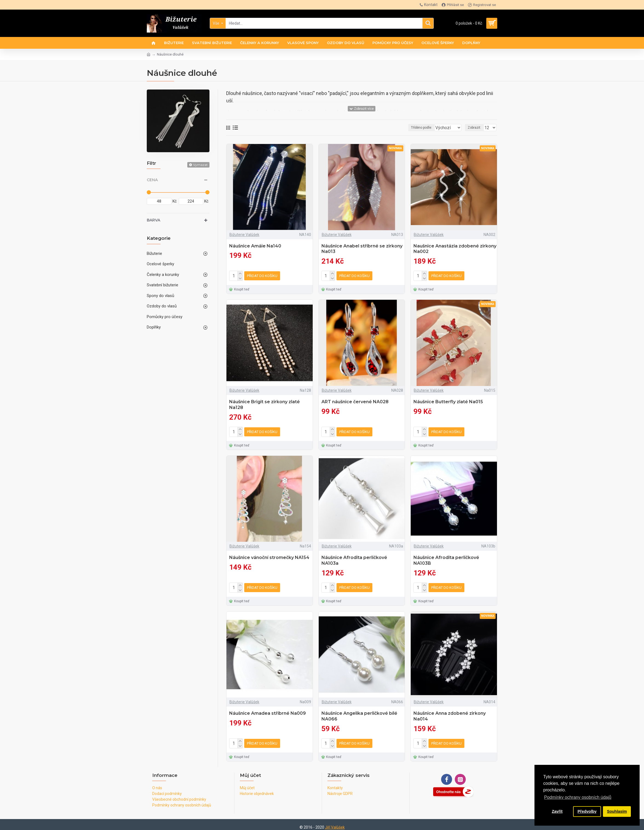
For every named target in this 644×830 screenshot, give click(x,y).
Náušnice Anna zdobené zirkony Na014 (450, 713)
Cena (152, 180)
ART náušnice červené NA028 (355, 401)
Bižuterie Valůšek (244, 235)
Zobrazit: (476, 128)
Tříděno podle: (406, 128)
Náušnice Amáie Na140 (255, 246)
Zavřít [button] (557, 811)
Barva (153, 220)
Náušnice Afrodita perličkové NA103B (446, 558)
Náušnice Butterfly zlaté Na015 (448, 401)
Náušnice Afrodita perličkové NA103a (354, 558)
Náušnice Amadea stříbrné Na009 (268, 710)
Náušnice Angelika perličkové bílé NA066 (359, 713)
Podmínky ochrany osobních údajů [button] (578, 797)
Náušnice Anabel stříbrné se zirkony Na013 (362, 249)
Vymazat (200, 165)
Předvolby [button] (587, 811)
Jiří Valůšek (335, 823)
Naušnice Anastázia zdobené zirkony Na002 (455, 249)
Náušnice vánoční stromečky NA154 (269, 555)
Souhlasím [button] (617, 811)
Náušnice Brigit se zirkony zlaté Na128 (264, 404)
